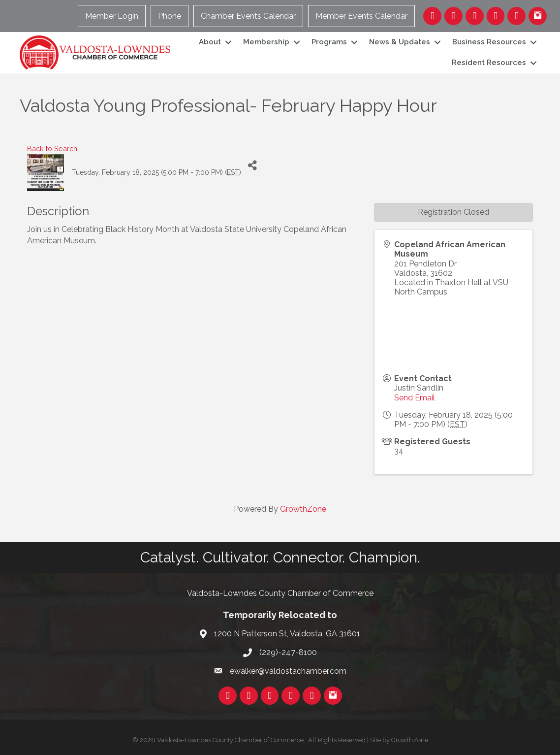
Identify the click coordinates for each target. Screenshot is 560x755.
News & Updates (400, 42)
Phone (170, 16)
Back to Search (52, 148)
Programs (329, 42)
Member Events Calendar (361, 16)
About (210, 42)
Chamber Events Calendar (248, 16)
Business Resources (489, 42)
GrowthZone (303, 509)
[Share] (252, 165)
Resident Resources (489, 63)
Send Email (415, 398)
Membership (266, 42)
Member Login (112, 16)
